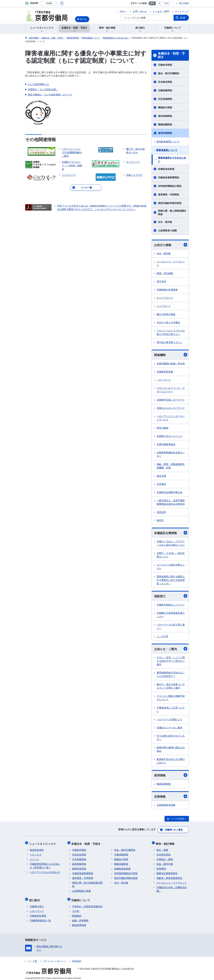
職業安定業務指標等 (167, 872)
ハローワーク (164, 380)
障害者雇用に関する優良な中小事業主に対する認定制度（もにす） (171, 581)
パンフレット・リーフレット (171, 264)
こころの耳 (163, 637)
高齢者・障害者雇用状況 (169, 877)
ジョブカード (164, 306)
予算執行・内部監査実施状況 (87, 904)
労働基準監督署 (165, 372)
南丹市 (160, 521)
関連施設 (77, 913)
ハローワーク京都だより (170, 720)
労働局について (81, 898)
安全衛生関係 (165, 82)
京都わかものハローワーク (171, 408)
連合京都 (161, 476)
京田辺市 (161, 512)
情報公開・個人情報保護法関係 (172, 213)
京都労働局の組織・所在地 (171, 364)
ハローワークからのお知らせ (45, 871)
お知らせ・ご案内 (171, 649)
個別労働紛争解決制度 (170, 203)
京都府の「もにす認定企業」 (43, 89)
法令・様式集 (165, 222)
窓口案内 (35, 898)
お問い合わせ (140, 12)
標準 (152, 3)
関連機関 (171, 355)
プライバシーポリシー (55, 959)
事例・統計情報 (166, 843)
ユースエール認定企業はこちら (171, 567)
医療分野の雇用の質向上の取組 (171, 750)
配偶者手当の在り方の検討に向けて (171, 762)
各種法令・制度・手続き (171, 55)
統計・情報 (162, 849)
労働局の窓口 (37, 904)
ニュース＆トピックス (43, 843)
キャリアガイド (165, 298)
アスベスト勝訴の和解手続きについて (171, 699)
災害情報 (171, 797)
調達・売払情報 (165, 273)
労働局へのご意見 (174, 830)
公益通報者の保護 (167, 230)
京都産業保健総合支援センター (171, 455)
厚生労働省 (184, 3)
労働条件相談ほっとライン (171, 605)
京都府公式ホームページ (170, 436)
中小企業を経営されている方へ (171, 738)
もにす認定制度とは (38, 84)
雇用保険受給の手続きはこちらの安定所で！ (171, 675)
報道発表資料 (37, 849)
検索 (183, 18)
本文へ (123, 12)
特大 (167, 3)
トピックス (36, 854)
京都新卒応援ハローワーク (171, 400)
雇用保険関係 (165, 116)
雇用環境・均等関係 (169, 195)
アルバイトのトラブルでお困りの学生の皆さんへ (171, 333)
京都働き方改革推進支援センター (171, 615)
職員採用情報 (164, 785)
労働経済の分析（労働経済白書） (172, 888)
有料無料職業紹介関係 (170, 186)
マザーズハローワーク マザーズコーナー (171, 390)
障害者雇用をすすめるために (172, 160)
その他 (76, 909)
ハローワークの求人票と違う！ (171, 627)
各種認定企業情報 (171, 533)
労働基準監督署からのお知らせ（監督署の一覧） (45, 865)
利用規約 (77, 959)
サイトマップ (182, 12)
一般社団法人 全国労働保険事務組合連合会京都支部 (171, 503)
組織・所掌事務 (80, 918)
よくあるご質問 (161, 12)
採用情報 (171, 776)
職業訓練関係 (165, 125)
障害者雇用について (167, 150)
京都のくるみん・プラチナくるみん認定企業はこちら (171, 544)
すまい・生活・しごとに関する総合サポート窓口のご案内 (171, 662)
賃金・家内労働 (165, 863)
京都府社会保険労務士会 (170, 493)
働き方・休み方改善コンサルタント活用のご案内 (171, 687)
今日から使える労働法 (168, 323)
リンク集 (32, 959)
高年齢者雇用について (168, 142)
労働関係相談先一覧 (40, 918)
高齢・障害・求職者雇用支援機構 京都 (171, 466)
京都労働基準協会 (166, 445)
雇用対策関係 (165, 133)
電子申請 (161, 282)
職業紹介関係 (165, 107)
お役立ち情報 (171, 245)
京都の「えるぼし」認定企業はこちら (171, 555)
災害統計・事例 (165, 858)
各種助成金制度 (166, 169)
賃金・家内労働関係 (169, 73)
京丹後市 (161, 484)
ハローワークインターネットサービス (171, 418)
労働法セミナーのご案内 (170, 728)
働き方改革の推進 (166, 314)
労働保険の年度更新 (167, 290)
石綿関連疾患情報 (166, 806)
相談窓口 (171, 596)
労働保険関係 (165, 90)
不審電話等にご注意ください (171, 710)
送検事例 (161, 868)
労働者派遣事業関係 (169, 178)
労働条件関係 (165, 65)
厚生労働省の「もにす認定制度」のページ (50, 95)
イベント (34, 858)
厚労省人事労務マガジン (170, 342)
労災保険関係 (165, 99)
